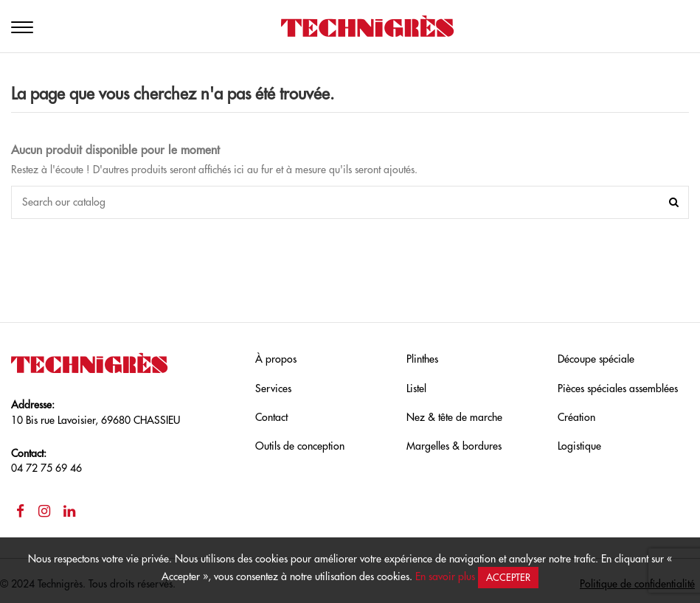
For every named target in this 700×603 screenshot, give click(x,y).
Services (273, 388)
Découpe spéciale (596, 359)
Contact (271, 417)
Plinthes (422, 359)
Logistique (579, 446)
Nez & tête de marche (454, 417)
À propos (276, 359)
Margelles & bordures (454, 446)
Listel (416, 388)
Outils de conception (300, 446)
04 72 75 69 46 (46, 468)
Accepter (508, 578)
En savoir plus (445, 576)
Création (576, 417)
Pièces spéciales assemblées (618, 388)
